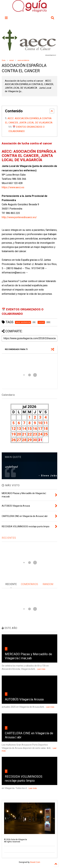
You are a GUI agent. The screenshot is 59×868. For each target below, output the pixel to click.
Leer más (41, 669)
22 (30, 434)
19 (14, 434)
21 (24, 434)
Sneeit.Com (35, 862)
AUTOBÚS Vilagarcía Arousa (24, 699)
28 (24, 440)
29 (30, 440)
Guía (4, 60)
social (11, 60)
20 (19, 434)
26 (14, 440)
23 (35, 434)
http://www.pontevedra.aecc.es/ (19, 217)
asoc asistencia (23, 60)
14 (24, 429)
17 (40, 429)
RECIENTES (9, 538)
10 (40, 423)
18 (46, 429)
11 (46, 423)
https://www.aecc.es (13, 187)
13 (19, 429)
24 (40, 434)
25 (46, 434)
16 (35, 429)
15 (30, 429)
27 (19, 440)
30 (35, 440)
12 (14, 429)
